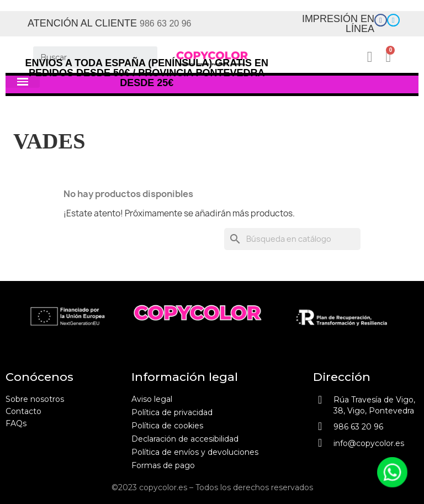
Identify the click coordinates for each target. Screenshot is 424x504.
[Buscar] (95, 57)
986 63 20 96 (165, 23)
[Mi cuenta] (373, 57)
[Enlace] (381, 20)
